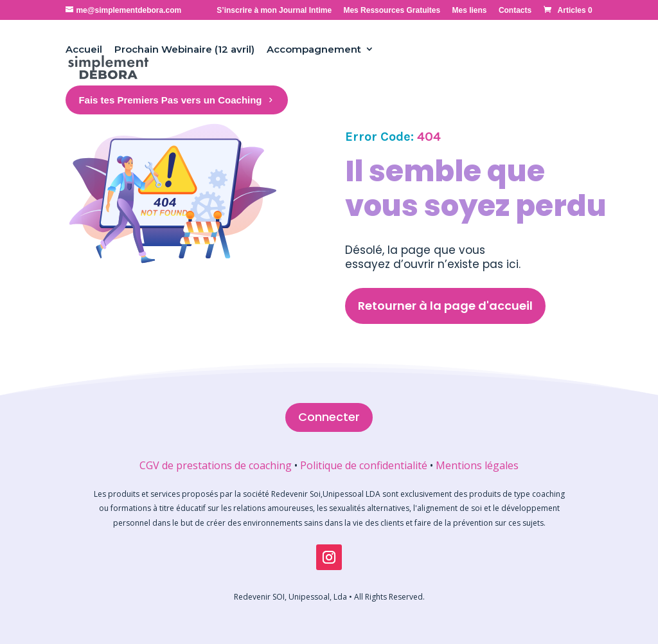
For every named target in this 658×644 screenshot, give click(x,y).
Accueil (84, 49)
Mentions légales (477, 465)
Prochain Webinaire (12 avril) (184, 49)
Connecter (329, 417)
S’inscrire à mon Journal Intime (274, 11)
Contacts (515, 11)
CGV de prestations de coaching (216, 465)
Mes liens (470, 11)
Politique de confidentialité (364, 465)
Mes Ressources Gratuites (392, 11)
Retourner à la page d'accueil (445, 306)
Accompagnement (314, 49)
